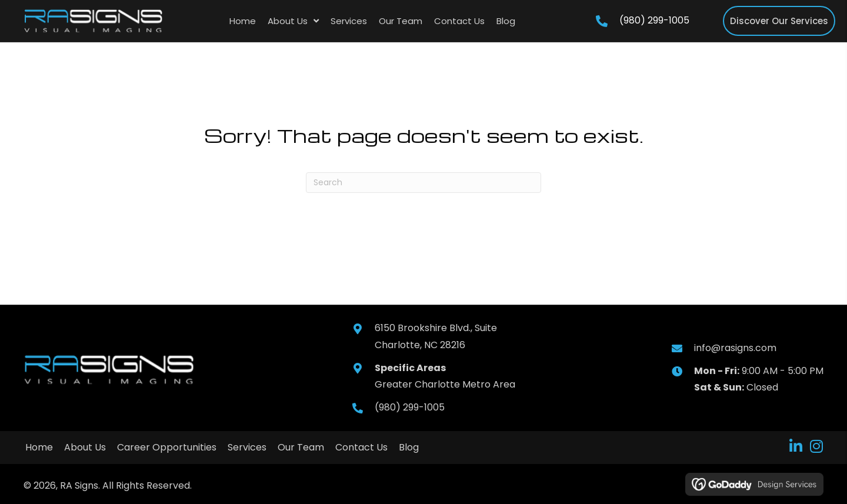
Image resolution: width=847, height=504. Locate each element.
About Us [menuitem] (85, 447)
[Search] (423, 183)
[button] (796, 446)
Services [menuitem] (247, 447)
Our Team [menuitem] (301, 447)
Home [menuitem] (39, 447)
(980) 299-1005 (654, 20)
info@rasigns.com (735, 348)
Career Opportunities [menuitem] (167, 447)
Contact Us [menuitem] (361, 447)
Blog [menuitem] (409, 447)
